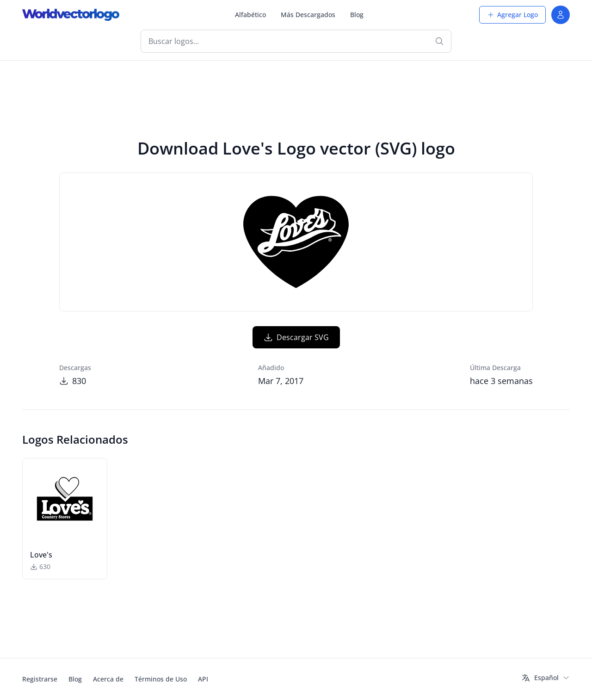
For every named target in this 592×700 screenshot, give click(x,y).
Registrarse (40, 679)
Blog (357, 15)
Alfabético (250, 15)
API (203, 679)
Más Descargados (308, 15)
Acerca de (108, 679)
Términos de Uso (161, 679)
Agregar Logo (512, 15)
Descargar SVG (296, 337)
